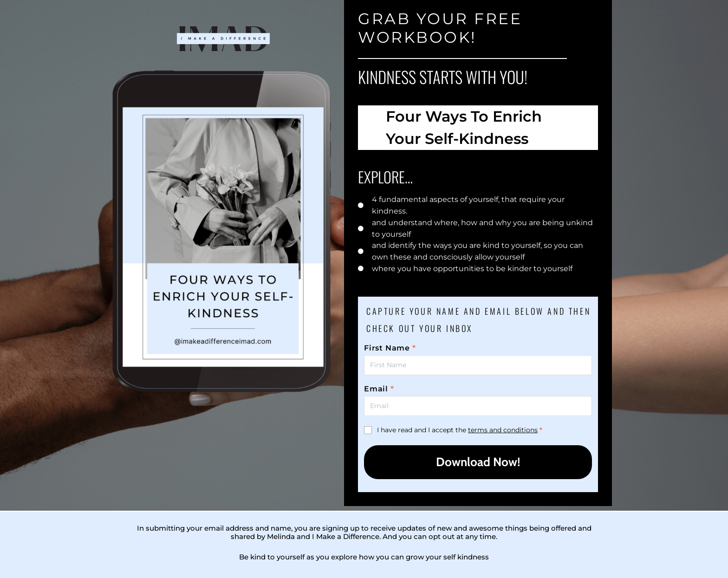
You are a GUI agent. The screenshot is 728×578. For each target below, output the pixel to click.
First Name (390, 348)
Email (379, 389)
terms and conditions (503, 430)
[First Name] (478, 365)
